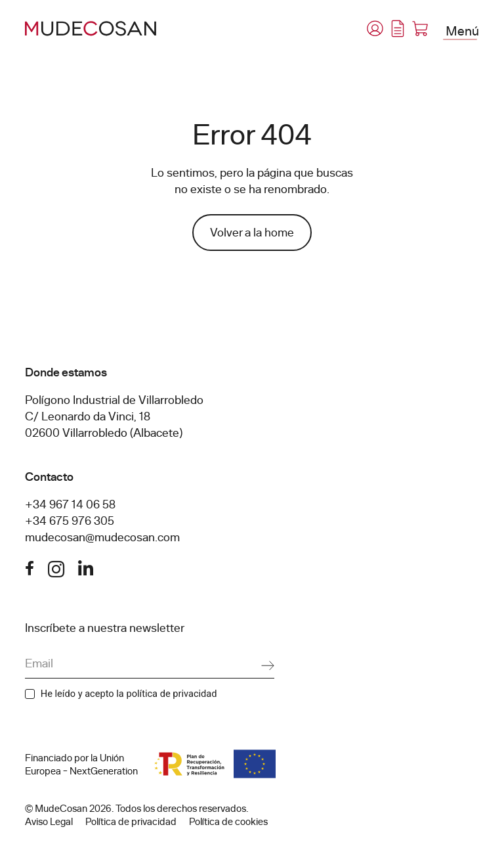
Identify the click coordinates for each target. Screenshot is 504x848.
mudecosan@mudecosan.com (102, 537)
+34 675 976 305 (70, 521)
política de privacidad (171, 694)
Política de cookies (228, 822)
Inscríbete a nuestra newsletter (105, 628)
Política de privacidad (131, 822)
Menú (462, 30)
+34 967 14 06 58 (70, 504)
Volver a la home (252, 233)
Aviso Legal (49, 822)
